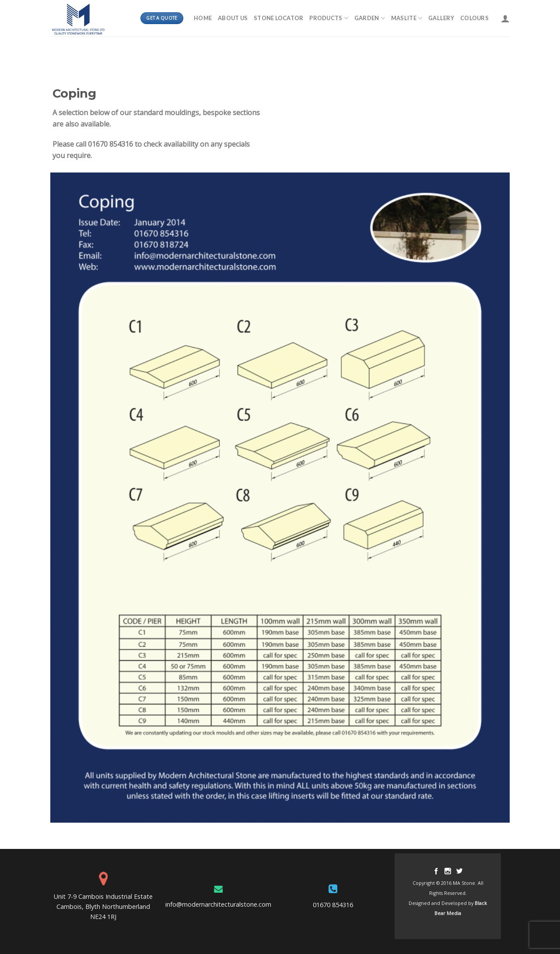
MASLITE (407, 18)
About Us (233, 18)
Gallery (441, 18)
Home (203, 18)
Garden (370, 18)
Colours (474, 18)
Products (329, 18)
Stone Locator (278, 18)
